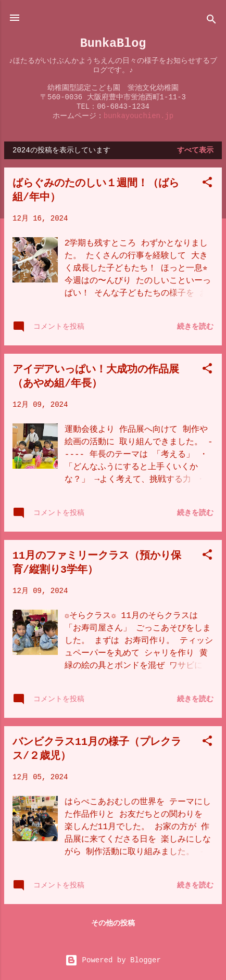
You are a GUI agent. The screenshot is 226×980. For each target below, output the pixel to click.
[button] (207, 184)
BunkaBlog (113, 43)
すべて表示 (195, 150)
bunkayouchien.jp (139, 116)
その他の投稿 (113, 923)
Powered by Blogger (113, 960)
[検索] (211, 21)
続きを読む (195, 327)
